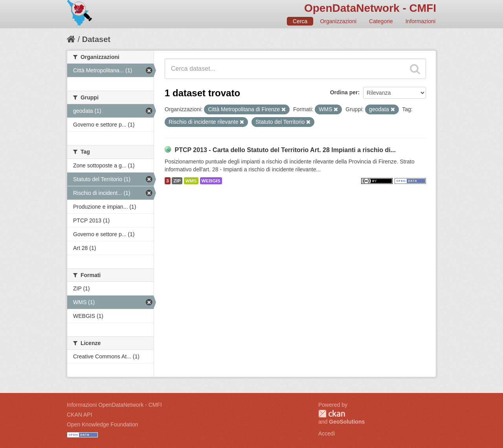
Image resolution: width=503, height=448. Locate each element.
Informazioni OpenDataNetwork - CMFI (114, 405)
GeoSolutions (347, 422)
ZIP (177, 181)
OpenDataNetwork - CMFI (370, 8)
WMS (191, 181)
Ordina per (344, 92)
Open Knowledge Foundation (102, 424)
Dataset (96, 39)
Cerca (300, 21)
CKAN (332, 414)
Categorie (381, 21)
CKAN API (80, 415)
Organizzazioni (338, 21)
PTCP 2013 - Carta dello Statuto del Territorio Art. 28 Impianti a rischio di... (285, 150)
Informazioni (420, 21)
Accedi (327, 433)
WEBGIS (211, 181)
